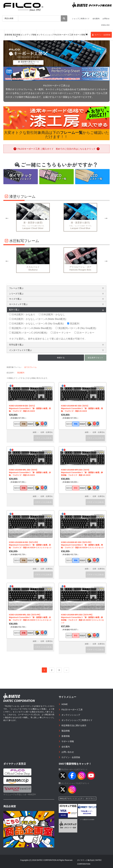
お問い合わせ (68, 752)
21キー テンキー (84, 333)
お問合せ (106, 19)
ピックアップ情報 (29, 35)
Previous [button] (7, 218)
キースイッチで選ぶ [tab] (56, 304)
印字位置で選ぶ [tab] (56, 345)
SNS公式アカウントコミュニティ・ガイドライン (77, 799)
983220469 (87, 814)
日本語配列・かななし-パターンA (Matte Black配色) (38, 319)
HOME (65, 704)
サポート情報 (79, 35)
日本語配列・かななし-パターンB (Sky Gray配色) (36, 323)
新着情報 (8, 35)
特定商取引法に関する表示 (74, 725)
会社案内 (96, 19)
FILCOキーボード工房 (64, 35)
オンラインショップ (45, 35)
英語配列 (73, 323)
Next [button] (106, 218)
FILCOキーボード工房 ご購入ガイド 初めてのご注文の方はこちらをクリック (56, 149)
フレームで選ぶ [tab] (56, 288)
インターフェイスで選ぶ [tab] (56, 350)
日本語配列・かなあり (22, 314)
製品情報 (17, 35)
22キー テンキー (61, 333)
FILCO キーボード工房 (72, 710)
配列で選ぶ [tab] (56, 310)
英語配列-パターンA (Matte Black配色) (31, 328)
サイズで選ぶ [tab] (56, 299)
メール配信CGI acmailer (87, 820)
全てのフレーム (30, 367)
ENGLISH (105, 25)
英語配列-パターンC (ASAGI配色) (28, 333)
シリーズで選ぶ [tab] (56, 294)
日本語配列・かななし (52, 314)
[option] (57, 54)
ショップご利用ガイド (81, 19)
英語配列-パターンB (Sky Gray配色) (76, 328)
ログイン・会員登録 (101, 35)
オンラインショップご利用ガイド (77, 720)
